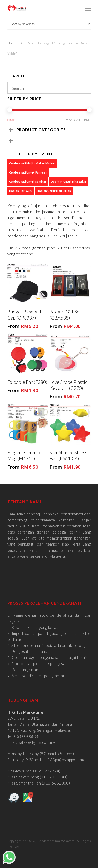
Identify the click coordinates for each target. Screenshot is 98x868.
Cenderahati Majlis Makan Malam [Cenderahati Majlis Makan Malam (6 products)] (32, 163)
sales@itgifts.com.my (37, 742)
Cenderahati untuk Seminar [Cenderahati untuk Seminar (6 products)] (28, 182)
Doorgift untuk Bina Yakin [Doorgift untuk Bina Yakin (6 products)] (68, 182)
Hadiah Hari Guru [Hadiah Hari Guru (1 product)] (21, 191)
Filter (11, 120)
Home (12, 43)
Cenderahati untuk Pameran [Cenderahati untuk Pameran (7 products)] (28, 172)
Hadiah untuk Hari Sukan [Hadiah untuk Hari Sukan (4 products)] (54, 191)
